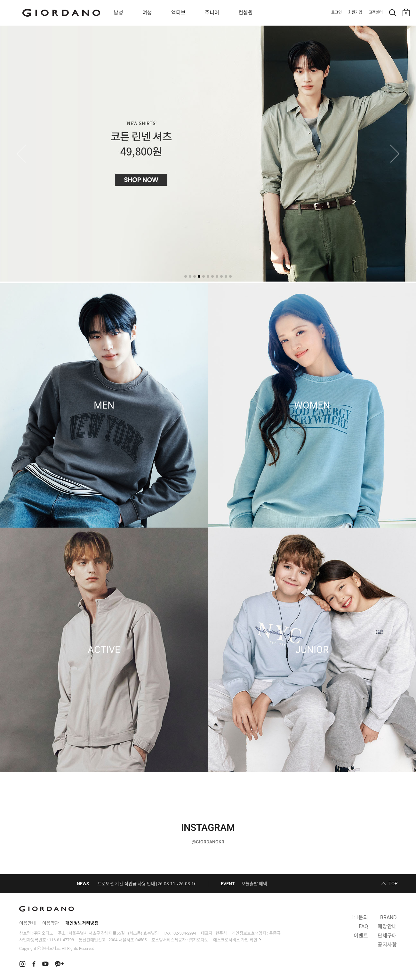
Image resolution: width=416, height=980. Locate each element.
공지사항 (387, 945)
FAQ (363, 926)
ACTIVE (104, 650)
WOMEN (312, 405)
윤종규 (275, 933)
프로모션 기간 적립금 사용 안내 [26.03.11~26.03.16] (148, 884)
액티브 (178, 13)
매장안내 (387, 926)
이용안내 (28, 923)
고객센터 (376, 12)
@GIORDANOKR (208, 842)
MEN (104, 405)
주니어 (212, 13)
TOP (393, 884)
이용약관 (51, 923)
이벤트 (361, 936)
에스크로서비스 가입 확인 (235, 940)
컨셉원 (246, 13)
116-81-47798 (61, 940)
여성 (147, 13)
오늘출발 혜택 (254, 884)
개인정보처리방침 (82, 923)
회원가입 (355, 12)
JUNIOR (312, 650)
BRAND (388, 917)
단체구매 (387, 936)
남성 (118, 13)
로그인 (336, 12)
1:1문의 (360, 917)
